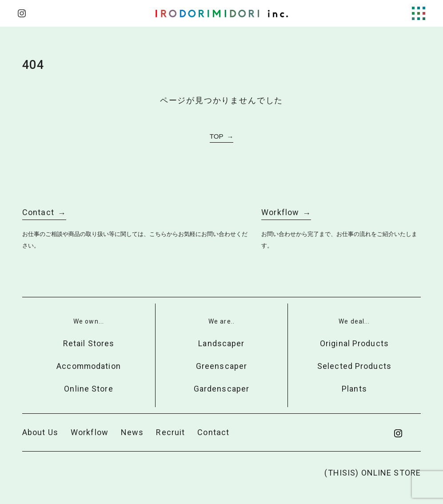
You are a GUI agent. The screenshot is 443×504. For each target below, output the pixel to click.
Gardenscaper (221, 389)
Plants (354, 389)
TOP (217, 136)
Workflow (280, 212)
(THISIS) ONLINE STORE (373, 473)
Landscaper (221, 343)
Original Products (354, 343)
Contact (38, 212)
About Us (40, 432)
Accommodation (89, 366)
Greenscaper (221, 366)
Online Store (88, 389)
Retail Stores (89, 343)
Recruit (170, 432)
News (132, 432)
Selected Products (354, 366)
